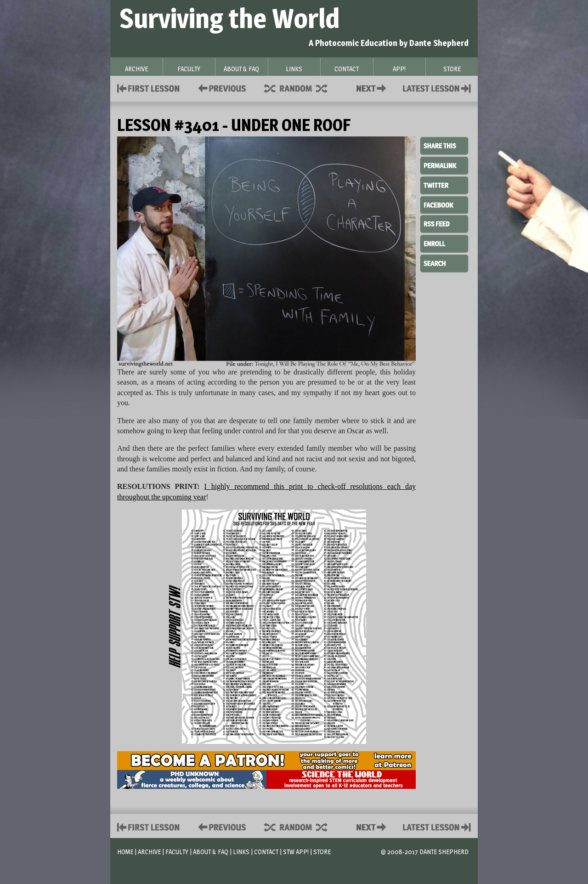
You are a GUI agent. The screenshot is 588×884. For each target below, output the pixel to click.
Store (322, 852)
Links (241, 852)
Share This (444, 146)
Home (125, 852)
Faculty (177, 852)
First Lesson (149, 88)
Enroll (444, 243)
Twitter (444, 185)
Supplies (302, 88)
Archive (149, 852)
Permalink (444, 165)
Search (444, 262)
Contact (373, 88)
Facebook (444, 204)
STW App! (296, 852)
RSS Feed (444, 223)
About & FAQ (211, 852)
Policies (220, 88)
